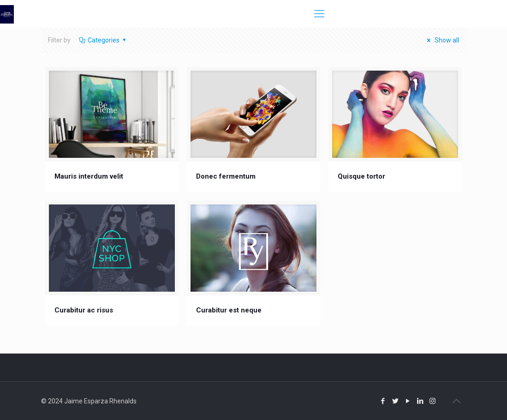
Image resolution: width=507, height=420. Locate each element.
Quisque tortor (361, 176)
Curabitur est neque (229, 310)
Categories (103, 40)
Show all (441, 40)
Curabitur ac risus (84, 310)
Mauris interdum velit (89, 176)
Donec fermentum (226, 176)
